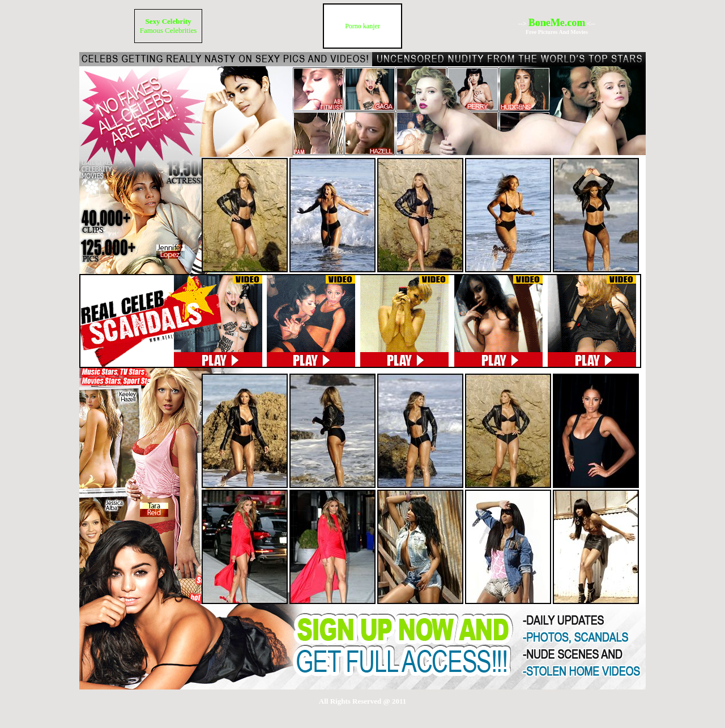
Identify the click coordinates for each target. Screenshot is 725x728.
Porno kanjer (362, 26)
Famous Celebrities (169, 30)
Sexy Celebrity (168, 21)
